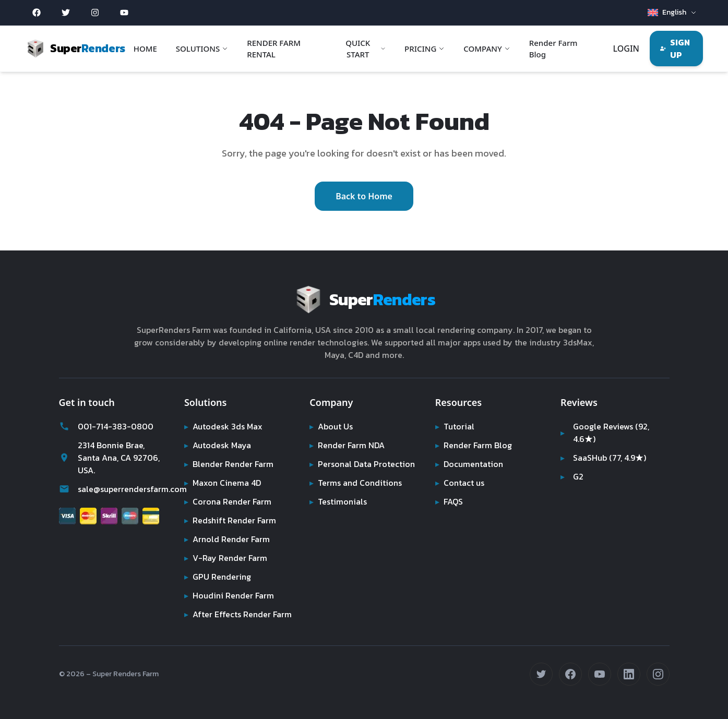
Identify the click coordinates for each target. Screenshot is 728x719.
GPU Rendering (218, 564)
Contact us (460, 470)
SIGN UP (675, 49)
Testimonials (338, 489)
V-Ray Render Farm (226, 545)
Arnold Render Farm (228, 526)
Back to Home (364, 190)
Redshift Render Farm (231, 508)
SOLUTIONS (204, 49)
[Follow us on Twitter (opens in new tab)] (541, 674)
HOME (147, 49)
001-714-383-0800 (103, 414)
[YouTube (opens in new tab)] (124, 13)
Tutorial (454, 414)
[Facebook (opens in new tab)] (37, 13)
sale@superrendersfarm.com (113, 476)
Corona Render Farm (229, 489)
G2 (572, 464)
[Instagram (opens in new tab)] (95, 13)
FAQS (450, 489)
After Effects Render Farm (228, 608)
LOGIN (625, 49)
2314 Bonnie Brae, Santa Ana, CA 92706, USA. (110, 445)
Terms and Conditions (356, 470)
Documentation (470, 451)
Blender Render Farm (230, 451)
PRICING (425, 49)
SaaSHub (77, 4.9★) (605, 445)
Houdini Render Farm (230, 583)
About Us (332, 414)
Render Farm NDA (349, 433)
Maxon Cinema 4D (224, 470)
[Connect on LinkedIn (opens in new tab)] (629, 674)
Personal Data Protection (362, 451)
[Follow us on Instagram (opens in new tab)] (658, 674)
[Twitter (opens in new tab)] (66, 13)
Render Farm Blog (553, 49)
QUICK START (366, 49)
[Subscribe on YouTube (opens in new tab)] (600, 674)
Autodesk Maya (218, 433)
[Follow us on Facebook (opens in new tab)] (570, 674)
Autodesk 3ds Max (224, 414)
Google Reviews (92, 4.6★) (606, 420)
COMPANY (487, 49)
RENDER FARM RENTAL (276, 49)
